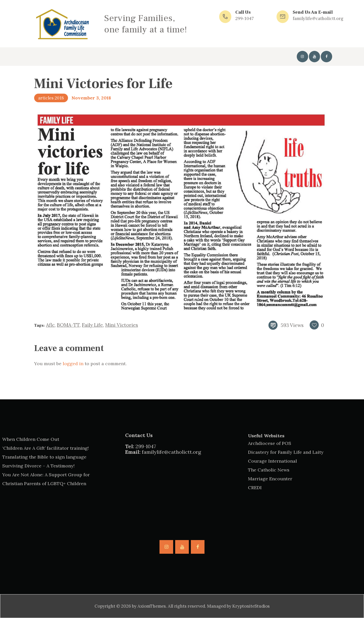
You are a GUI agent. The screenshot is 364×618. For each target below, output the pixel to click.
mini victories (122, 325)
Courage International (272, 461)
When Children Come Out (31, 439)
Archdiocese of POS (270, 443)
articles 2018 (51, 98)
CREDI (255, 488)
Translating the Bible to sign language (44, 457)
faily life (92, 325)
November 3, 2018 (91, 98)
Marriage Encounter (270, 479)
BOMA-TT (68, 325)
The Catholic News (269, 470)
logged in (73, 364)
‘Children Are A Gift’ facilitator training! (45, 448)
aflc (50, 325)
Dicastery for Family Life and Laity (286, 452)
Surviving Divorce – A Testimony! (38, 466)
